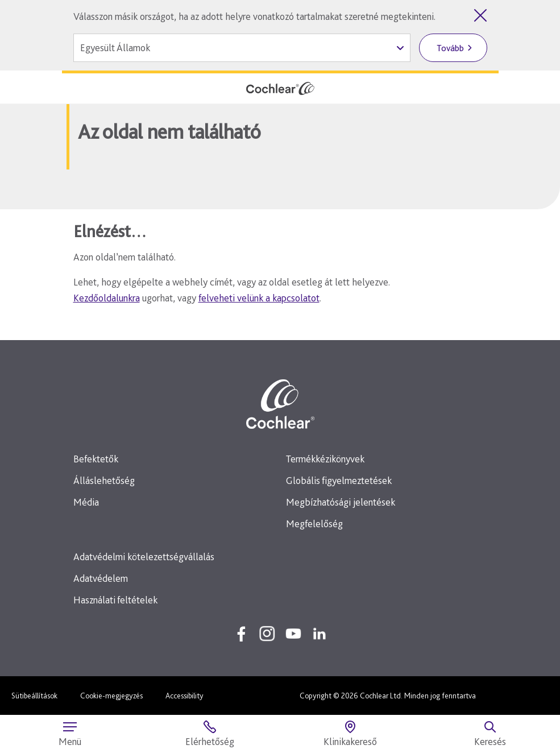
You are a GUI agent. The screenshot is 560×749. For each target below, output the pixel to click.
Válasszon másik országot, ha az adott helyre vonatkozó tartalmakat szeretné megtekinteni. (254, 16)
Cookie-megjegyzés (111, 696)
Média (86, 502)
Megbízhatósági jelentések (341, 502)
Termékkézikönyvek (325, 459)
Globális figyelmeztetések (339, 480)
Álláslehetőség (104, 480)
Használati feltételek (115, 600)
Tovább (450, 48)
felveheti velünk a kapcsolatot (259, 298)
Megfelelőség (314, 524)
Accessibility (184, 696)
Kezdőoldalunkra (107, 298)
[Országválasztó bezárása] (480, 15)
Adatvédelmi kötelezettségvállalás (144, 556)
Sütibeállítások (34, 696)
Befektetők (96, 459)
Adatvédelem (101, 578)
